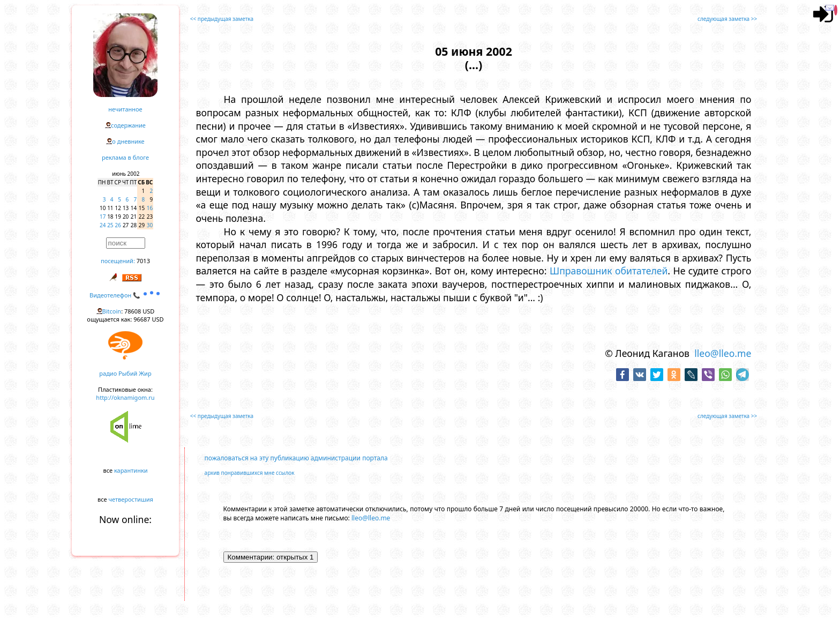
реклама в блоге (125, 157)
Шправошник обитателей (609, 271)
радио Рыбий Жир (125, 373)
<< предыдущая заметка (222, 19)
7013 (143, 261)
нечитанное (125, 109)
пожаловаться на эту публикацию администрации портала (296, 458)
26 (118, 225)
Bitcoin (112, 311)
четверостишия (131, 499)
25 (110, 225)
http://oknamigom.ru (125, 397)
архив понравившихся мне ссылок (250, 473)
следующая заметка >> (727, 19)
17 (103, 217)
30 (150, 225)
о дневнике (128, 141)
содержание (128, 125)
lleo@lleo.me (723, 353)
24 (103, 225)
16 (150, 208)
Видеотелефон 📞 (125, 295)
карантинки (131, 470)
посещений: (118, 261)
